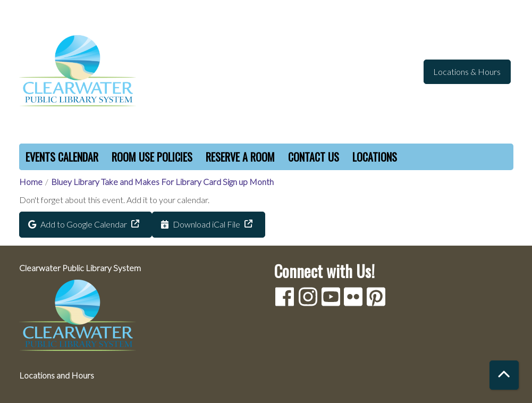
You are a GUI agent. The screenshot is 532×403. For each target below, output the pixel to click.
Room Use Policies (152, 157)
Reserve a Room (240, 157)
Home (31, 182)
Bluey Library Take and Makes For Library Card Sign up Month (162, 182)
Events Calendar (62, 157)
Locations (375, 157)
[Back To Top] (504, 375)
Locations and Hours (57, 375)
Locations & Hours (467, 72)
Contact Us (314, 157)
